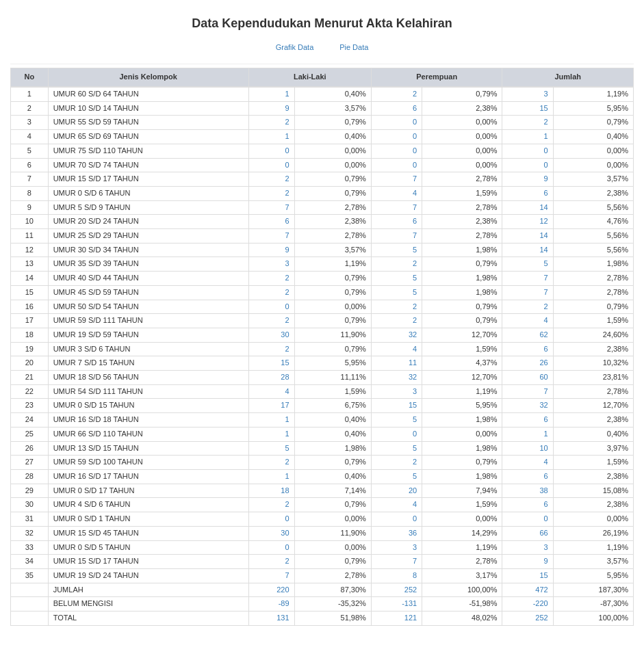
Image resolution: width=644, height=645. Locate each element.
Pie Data (354, 47)
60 (543, 377)
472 (541, 590)
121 (411, 618)
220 (283, 590)
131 (283, 618)
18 (285, 490)
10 (543, 448)
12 (543, 221)
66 (543, 533)
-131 (409, 603)
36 (413, 533)
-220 (541, 603)
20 (413, 490)
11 (413, 363)
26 (543, 363)
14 (543, 207)
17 (285, 405)
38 (543, 490)
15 (543, 108)
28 (285, 377)
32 (413, 334)
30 (285, 334)
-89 (284, 603)
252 (411, 590)
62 (543, 334)
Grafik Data (295, 47)
